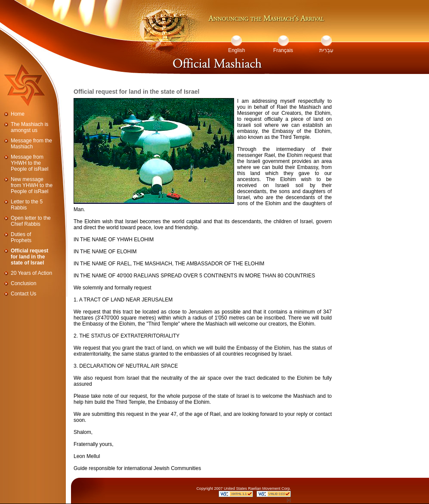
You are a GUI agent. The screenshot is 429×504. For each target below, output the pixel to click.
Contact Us (23, 294)
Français (283, 50)
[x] (289, 500)
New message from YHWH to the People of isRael (32, 185)
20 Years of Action (31, 273)
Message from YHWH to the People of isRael (29, 163)
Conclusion (23, 283)
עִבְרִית (326, 50)
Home (18, 114)
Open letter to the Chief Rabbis (31, 221)
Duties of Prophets (21, 237)
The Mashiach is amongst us (29, 127)
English (236, 50)
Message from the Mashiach (31, 144)
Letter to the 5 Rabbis (27, 205)
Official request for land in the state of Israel (29, 257)
